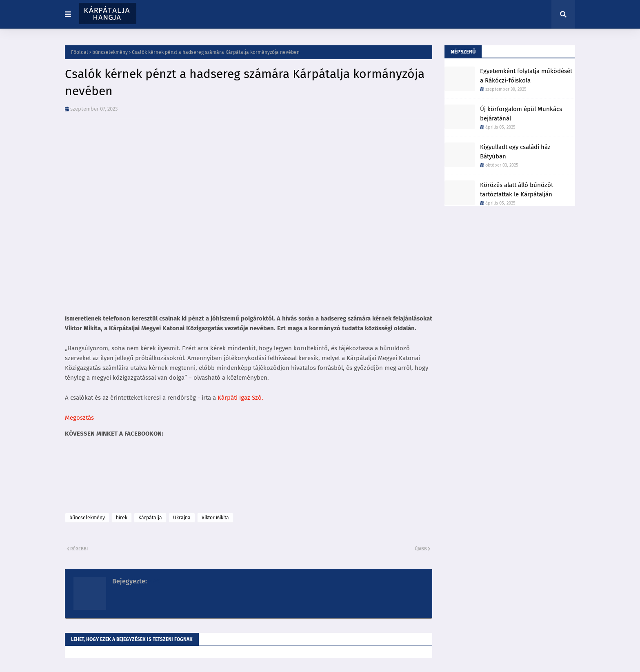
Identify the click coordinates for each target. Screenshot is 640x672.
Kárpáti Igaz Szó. (240, 398)
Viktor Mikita (215, 518)
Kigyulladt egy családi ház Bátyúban (515, 152)
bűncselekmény (110, 52)
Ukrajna (182, 518)
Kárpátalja (150, 518)
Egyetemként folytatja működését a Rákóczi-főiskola (526, 76)
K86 (153, 581)
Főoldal (80, 52)
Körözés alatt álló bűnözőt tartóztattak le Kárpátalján (517, 190)
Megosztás (79, 418)
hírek (122, 518)
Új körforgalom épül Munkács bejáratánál (521, 114)
